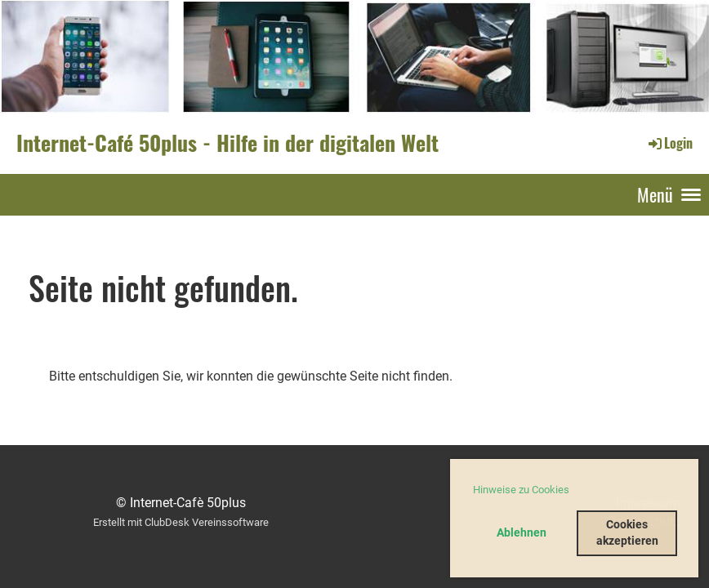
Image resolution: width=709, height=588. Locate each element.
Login (669, 143)
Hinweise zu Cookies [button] (521, 490)
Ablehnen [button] (522, 533)
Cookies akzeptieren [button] (627, 533)
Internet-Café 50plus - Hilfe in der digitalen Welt (227, 143)
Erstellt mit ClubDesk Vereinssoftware (181, 522)
